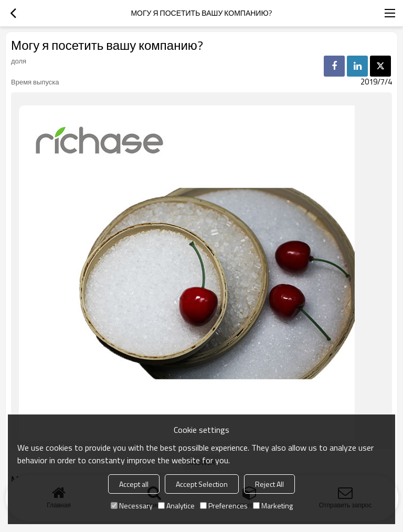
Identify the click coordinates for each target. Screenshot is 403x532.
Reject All (269, 484)
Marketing (273, 506)
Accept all (134, 484)
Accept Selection (202, 484)
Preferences (224, 506)
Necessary (132, 506)
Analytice (176, 506)
